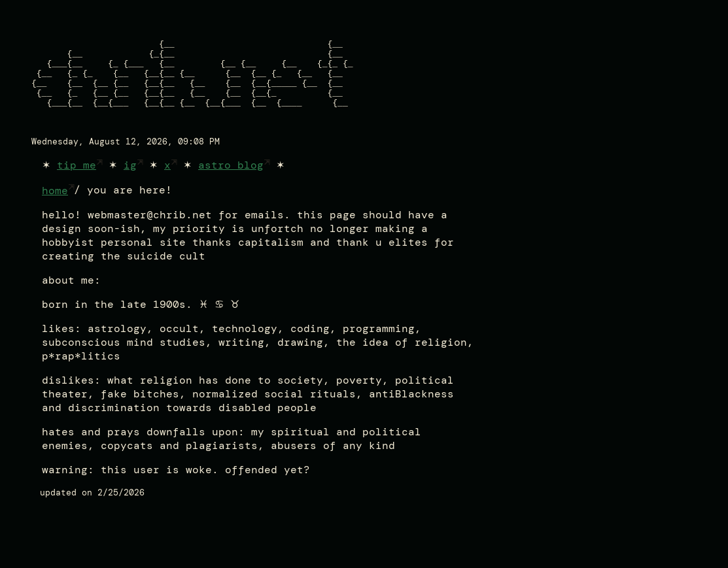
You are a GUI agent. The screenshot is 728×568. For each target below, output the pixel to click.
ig (130, 185)
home (55, 210)
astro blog (231, 185)
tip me (77, 185)
